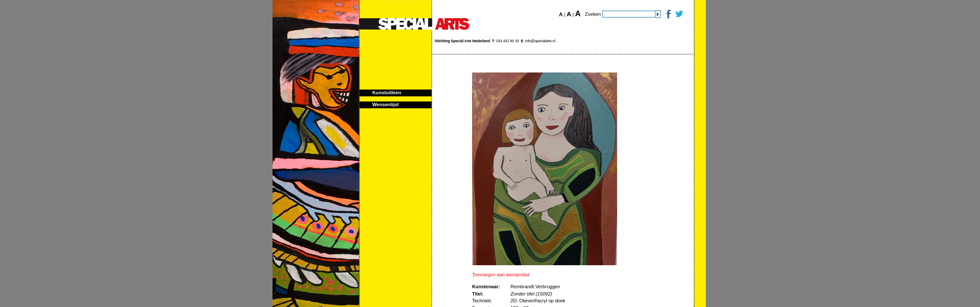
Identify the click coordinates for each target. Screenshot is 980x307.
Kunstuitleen (387, 93)
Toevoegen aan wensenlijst (501, 275)
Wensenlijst (386, 104)
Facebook (668, 14)
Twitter (679, 14)
